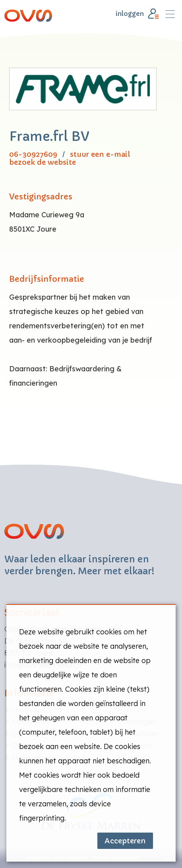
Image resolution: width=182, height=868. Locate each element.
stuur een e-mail (100, 155)
